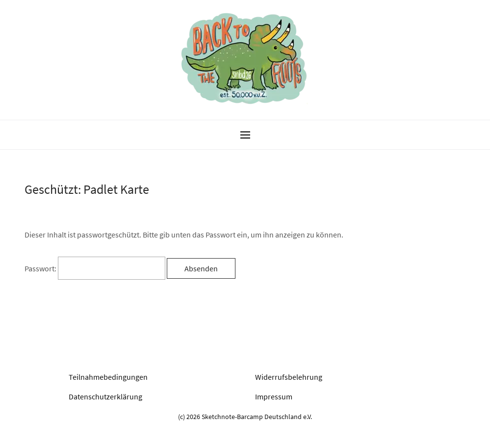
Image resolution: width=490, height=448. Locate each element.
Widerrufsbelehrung (289, 377)
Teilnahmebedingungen (108, 377)
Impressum (274, 396)
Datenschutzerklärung (105, 396)
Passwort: (95, 268)
